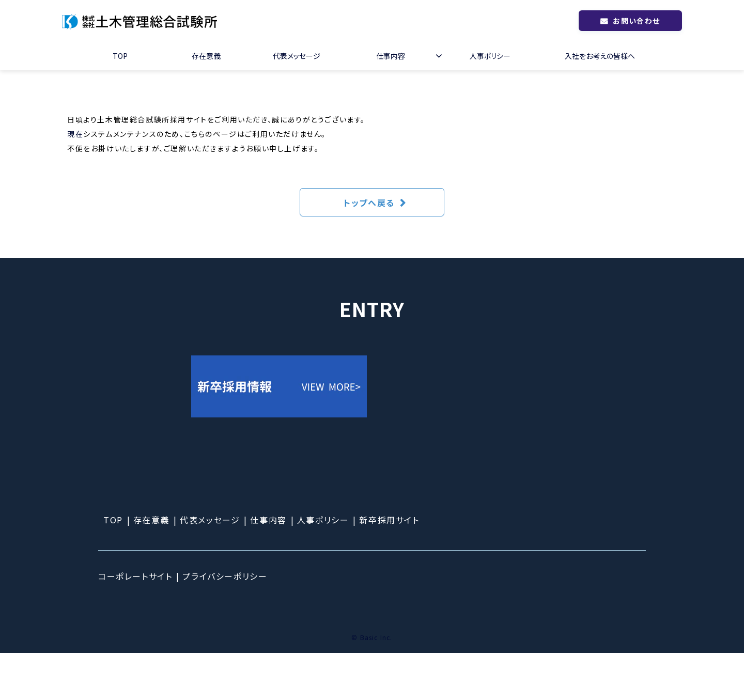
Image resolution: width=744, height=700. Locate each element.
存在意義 (206, 56)
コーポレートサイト (135, 623)
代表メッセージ (297, 56)
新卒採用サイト (389, 567)
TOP (120, 56)
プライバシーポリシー (225, 623)
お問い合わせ (636, 21)
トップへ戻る (369, 203)
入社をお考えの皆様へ (600, 56)
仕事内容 (391, 56)
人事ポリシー (490, 56)
